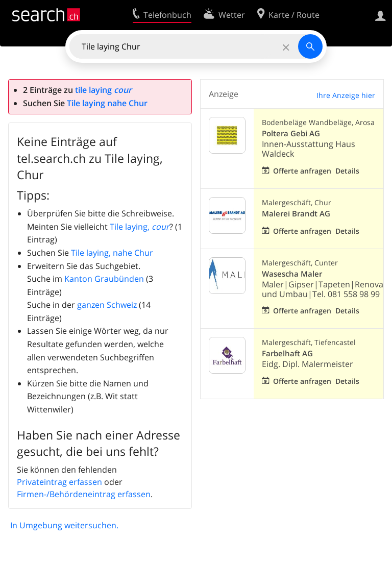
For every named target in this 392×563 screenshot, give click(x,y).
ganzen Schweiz (107, 305)
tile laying (103, 90)
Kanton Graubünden (104, 279)
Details (347, 171)
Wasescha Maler (292, 274)
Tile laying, (140, 227)
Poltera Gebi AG (291, 133)
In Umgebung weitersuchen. (64, 525)
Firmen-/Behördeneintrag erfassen (84, 494)
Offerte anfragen (302, 171)
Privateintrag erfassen (59, 482)
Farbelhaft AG (287, 353)
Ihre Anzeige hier (346, 95)
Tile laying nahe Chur (107, 103)
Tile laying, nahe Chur (112, 253)
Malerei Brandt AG (296, 214)
